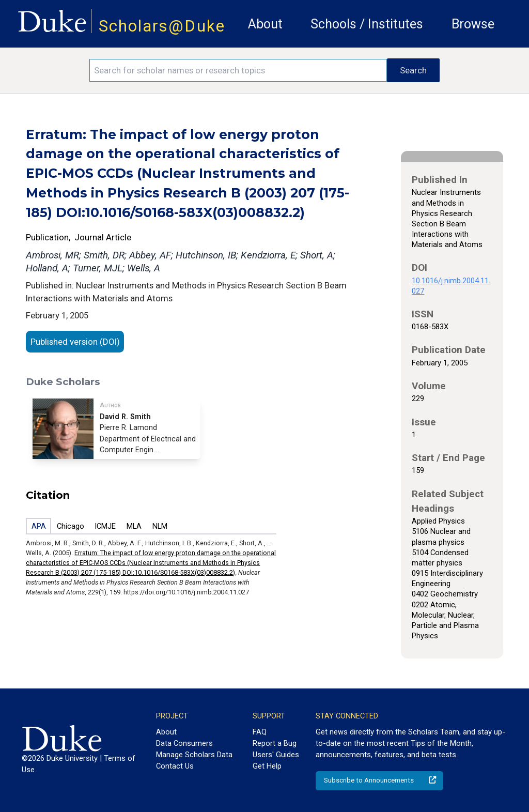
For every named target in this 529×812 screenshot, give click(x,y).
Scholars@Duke (162, 26)
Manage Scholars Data (194, 755)
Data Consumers (184, 743)
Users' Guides (276, 755)
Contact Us (175, 766)
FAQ (260, 732)
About (265, 24)
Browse (473, 24)
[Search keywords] (238, 70)
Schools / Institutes (367, 24)
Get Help (267, 766)
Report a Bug (275, 743)
